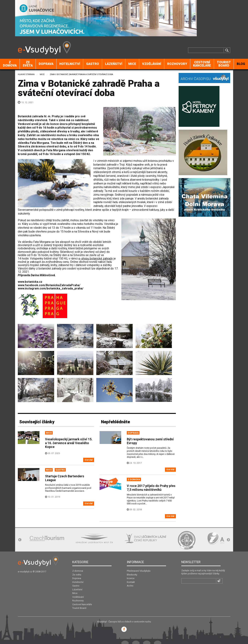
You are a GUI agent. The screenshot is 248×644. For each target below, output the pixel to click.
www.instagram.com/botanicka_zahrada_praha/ (51, 288)
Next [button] (228, 540)
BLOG (241, 64)
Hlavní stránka (26, 74)
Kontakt (131, 582)
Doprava (46, 64)
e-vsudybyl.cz (25, 572)
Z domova (10, 64)
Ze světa (28, 64)
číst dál (89, 460)
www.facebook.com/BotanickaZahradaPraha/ (49, 285)
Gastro (93, 64)
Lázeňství (114, 64)
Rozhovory (177, 64)
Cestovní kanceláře (202, 64)
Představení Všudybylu (139, 571)
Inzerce (131, 578)
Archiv (130, 586)
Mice (132, 64)
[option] (47, 538)
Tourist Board (224, 64)
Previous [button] (20, 540)
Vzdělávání (152, 64)
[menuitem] (10, 64)
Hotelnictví (70, 64)
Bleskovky (132, 575)
